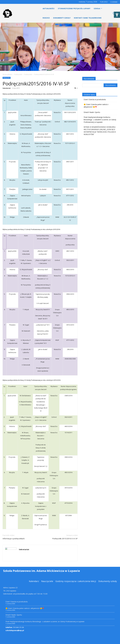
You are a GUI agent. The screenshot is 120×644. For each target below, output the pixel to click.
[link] (117, 15)
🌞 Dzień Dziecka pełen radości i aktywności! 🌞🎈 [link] (96, 106)
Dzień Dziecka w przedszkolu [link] (95, 99)
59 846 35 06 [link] (15, 627)
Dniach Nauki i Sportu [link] (92, 112)
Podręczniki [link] (18, 74)
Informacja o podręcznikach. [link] (14, 538)
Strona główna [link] (7, 74)
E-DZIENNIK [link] (114, 2)
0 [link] (76, 88)
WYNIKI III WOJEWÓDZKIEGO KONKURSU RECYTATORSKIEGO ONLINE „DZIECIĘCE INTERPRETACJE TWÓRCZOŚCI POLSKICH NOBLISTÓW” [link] (100, 131)
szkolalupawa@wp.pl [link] (15, 630)
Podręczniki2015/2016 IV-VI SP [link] (36, 84)
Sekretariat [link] (7, 88)
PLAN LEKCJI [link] (104, 2)
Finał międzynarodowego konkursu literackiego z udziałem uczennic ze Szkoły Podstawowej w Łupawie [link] (100, 120)
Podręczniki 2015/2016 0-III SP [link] (65, 538)
